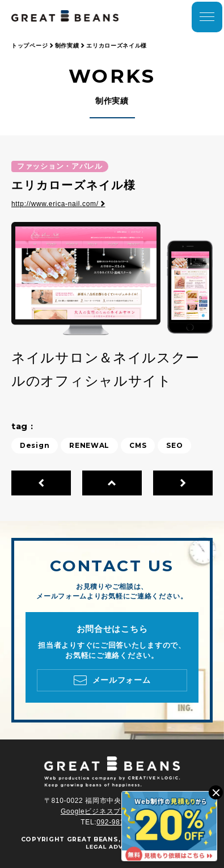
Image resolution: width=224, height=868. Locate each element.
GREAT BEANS (93, 839)
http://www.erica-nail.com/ (58, 204)
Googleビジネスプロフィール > (112, 811)
